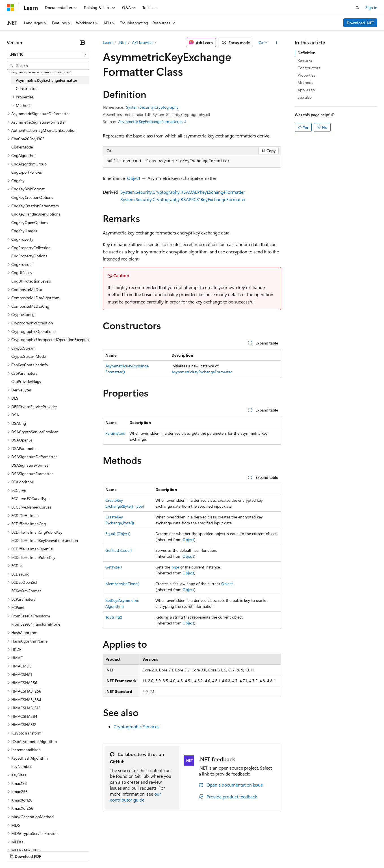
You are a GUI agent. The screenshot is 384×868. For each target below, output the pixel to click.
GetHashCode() (119, 550)
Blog (77, 851)
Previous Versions (51, 851)
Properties (306, 75)
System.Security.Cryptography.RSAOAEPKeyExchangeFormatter (183, 192)
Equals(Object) (118, 534)
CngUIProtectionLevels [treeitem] (31, 281)
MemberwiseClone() (122, 584)
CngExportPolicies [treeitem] (27, 172)
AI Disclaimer (18, 851)
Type (175, 567)
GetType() (114, 567)
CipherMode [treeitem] (22, 147)
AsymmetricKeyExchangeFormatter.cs (151, 121)
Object (134, 178)
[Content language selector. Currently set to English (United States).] (33, 837)
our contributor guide (135, 797)
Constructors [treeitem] (27, 88)
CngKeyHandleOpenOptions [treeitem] (36, 214)
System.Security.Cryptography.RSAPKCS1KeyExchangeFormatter (183, 199)
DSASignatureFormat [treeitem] (30, 465)
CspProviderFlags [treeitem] (26, 381)
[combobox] (48, 54)
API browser (142, 42)
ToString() (114, 617)
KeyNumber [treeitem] (21, 766)
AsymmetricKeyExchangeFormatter (202, 372)
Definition (306, 53)
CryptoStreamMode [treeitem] (29, 356)
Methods (305, 82)
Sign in (371, 7)
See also (305, 97)
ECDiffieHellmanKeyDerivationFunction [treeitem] (45, 540)
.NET (122, 42)
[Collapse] (82, 42)
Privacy (123, 851)
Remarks (305, 60)
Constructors (309, 68)
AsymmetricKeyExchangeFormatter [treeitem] (46, 80)
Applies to (306, 90)
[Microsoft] (10, 8)
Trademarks (234, 851)
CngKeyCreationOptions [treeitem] (32, 197)
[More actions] (276, 42)
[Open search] (357, 8)
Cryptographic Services (136, 726)
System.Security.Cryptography (152, 107)
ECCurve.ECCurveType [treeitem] (30, 498)
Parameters (115, 433)
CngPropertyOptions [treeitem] (29, 256)
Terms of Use (206, 851)
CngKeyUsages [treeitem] (24, 231)
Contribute (101, 851)
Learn (108, 42)
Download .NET (360, 23)
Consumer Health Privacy (162, 851)
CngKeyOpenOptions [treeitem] (30, 222)
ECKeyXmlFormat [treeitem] (26, 591)
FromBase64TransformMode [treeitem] (36, 624)
